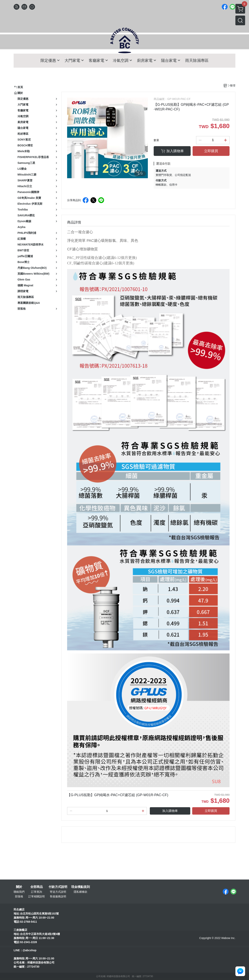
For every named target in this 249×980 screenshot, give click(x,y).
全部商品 (37, 887)
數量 (156, 140)
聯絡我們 (19, 892)
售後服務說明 (58, 896)
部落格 (19, 896)
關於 (19, 887)
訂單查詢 (37, 892)
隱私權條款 (81, 892)
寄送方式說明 (58, 892)
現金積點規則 (81, 887)
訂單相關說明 (37, 896)
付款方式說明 (58, 887)
